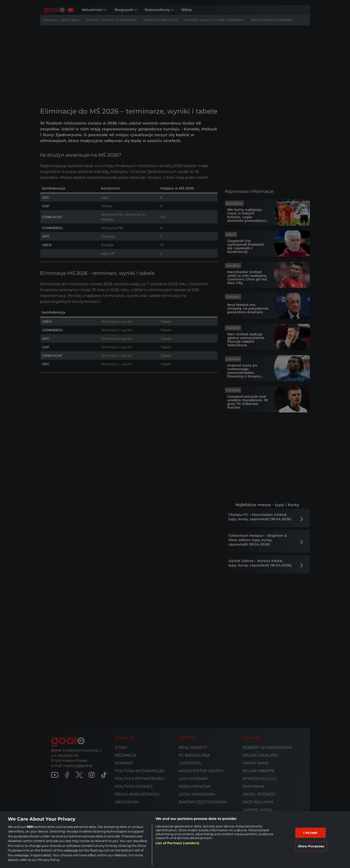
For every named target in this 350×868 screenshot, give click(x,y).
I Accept (310, 832)
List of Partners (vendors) (177, 843)
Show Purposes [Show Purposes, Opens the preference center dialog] (311, 846)
